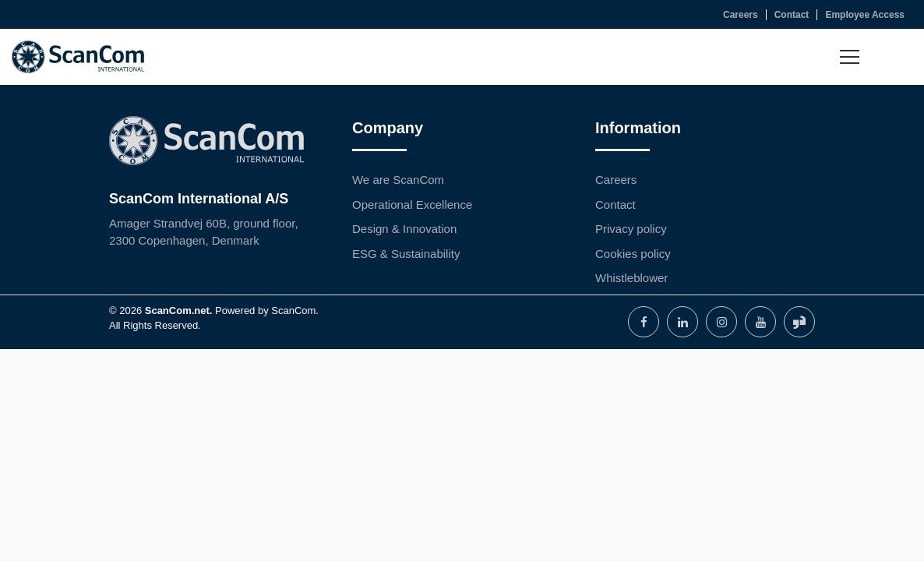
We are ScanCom (398, 180)
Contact (615, 205)
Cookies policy (633, 254)
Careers (616, 180)
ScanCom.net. (179, 310)
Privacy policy (631, 229)
